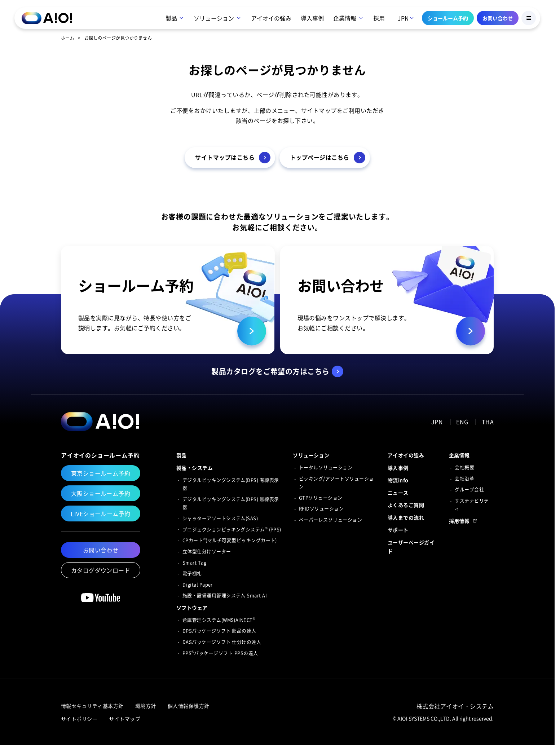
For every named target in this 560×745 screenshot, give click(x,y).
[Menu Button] (529, 18)
